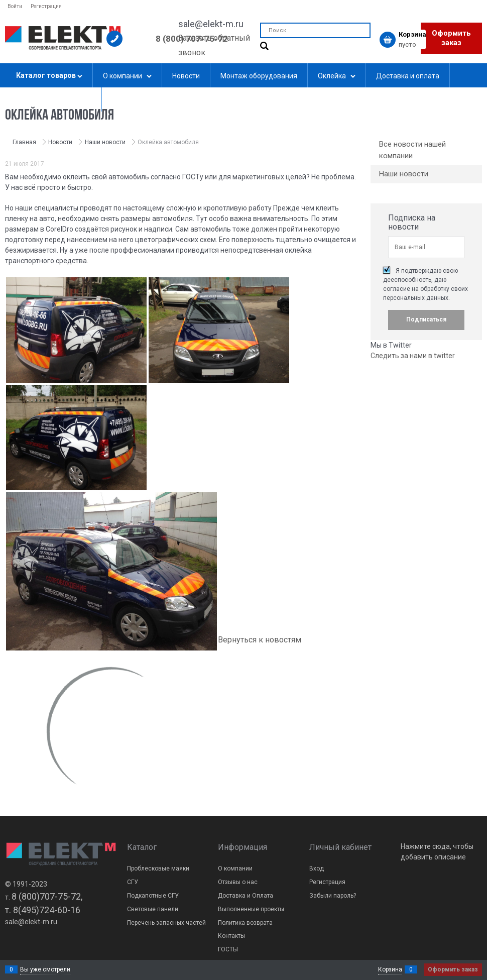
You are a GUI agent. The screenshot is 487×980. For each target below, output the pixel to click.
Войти (15, 6)
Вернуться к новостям (260, 640)
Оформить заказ (451, 38)
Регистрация (46, 6)
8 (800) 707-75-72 (192, 39)
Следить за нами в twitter (413, 356)
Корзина (390, 969)
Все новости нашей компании (412, 150)
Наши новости (404, 174)
